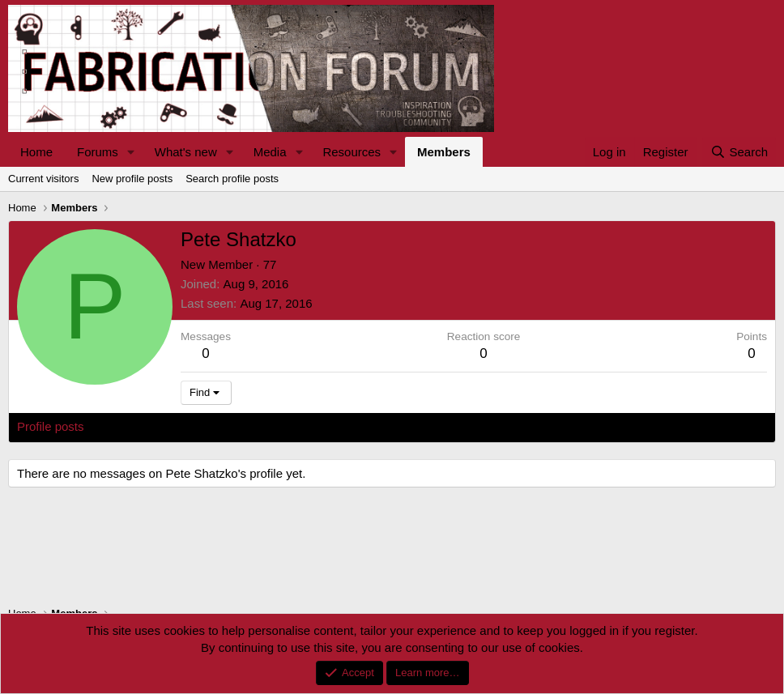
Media (270, 152)
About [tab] (268, 426)
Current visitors (43, 179)
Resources (352, 152)
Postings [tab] (213, 426)
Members (444, 152)
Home (36, 152)
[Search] (739, 152)
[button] (131, 152)
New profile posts (132, 179)
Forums (98, 152)
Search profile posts (232, 179)
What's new (186, 152)
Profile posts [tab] (51, 426)
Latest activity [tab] (137, 426)
